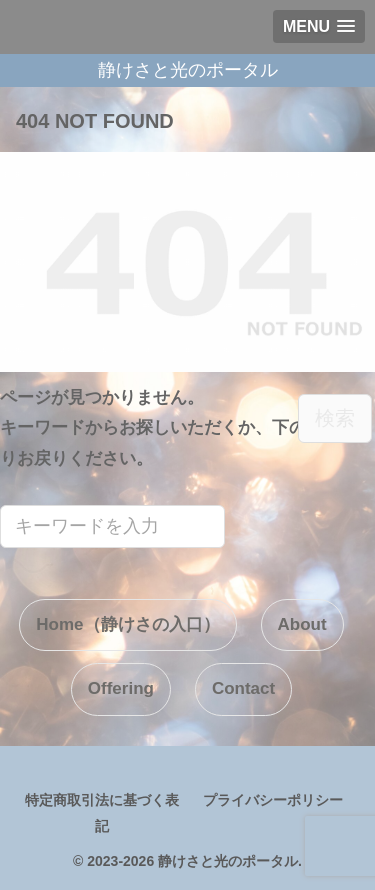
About (302, 624)
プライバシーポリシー (273, 800)
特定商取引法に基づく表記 (102, 812)
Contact (243, 688)
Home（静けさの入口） (127, 624)
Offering (121, 688)
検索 (335, 418)
